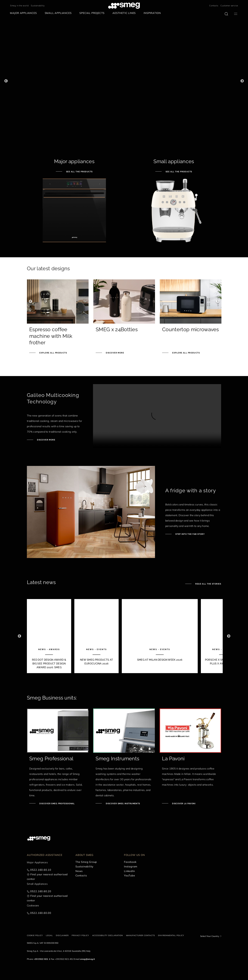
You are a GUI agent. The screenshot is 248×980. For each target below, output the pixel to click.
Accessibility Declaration (108, 935)
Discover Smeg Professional (57, 804)
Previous (6, 81)
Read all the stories (208, 584)
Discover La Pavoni (183, 804)
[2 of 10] (96, 636)
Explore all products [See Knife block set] (186, 353)
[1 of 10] (49, 636)
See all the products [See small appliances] (178, 172)
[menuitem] (24, 13)
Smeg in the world (19, 6)
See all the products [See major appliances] (79, 172)
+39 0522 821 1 (42, 959)
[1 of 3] (124, 81)
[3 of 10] (160, 636)
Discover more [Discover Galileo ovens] (46, 440)
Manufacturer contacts (141, 935)
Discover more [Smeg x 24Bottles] (115, 353)
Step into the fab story (190, 534)
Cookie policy (35, 935)
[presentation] (157, 416)
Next (242, 81)
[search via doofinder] (226, 14)
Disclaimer (62, 935)
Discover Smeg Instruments (122, 804)
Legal (49, 935)
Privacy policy (80, 935)
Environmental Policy (171, 935)
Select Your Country (210, 936)
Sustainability (38, 6)
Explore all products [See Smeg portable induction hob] (53, 353)
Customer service (229, 6)
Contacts (214, 6)
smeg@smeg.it (87, 959)
